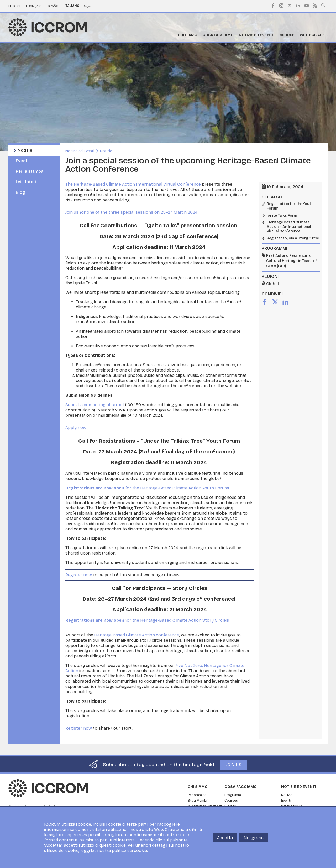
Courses (231, 801)
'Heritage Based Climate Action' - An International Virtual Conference (289, 227)
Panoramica (197, 795)
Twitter (290, 6)
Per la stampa (30, 171)
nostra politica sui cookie (122, 851)
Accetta (225, 838)
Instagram (281, 6)
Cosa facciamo (218, 35)
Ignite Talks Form (282, 216)
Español (53, 6)
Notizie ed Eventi (256, 35)
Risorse (286, 35)
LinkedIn (298, 6)
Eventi (22, 161)
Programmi (233, 795)
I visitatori (26, 182)
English (15, 6)
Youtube (307, 6)
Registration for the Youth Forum (290, 206)
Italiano (72, 6)
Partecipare (312, 35)
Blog (20, 192)
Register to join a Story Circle (293, 238)
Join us (234, 765)
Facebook (273, 6)
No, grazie (254, 838)
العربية (88, 6)
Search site (323, 5)
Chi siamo (188, 35)
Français (34, 6)
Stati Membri (198, 801)
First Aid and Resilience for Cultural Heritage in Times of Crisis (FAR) (292, 261)
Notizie (25, 150)
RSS (315, 6)
